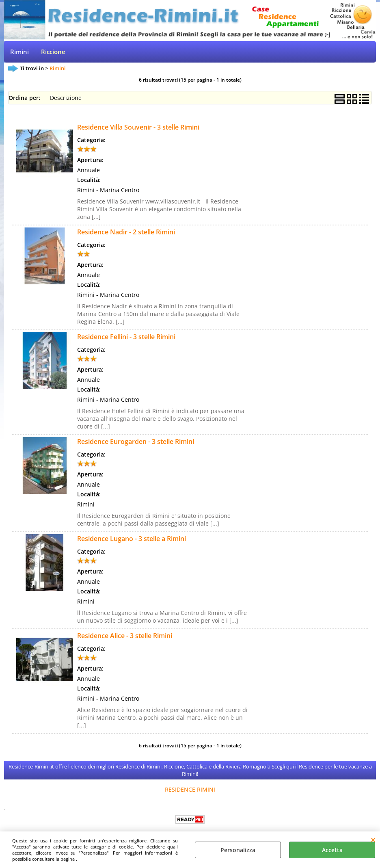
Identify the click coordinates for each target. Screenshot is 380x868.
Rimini (19, 52)
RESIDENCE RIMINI (190, 789)
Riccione (53, 52)
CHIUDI (373, 840)
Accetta (332, 850)
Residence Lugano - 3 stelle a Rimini (132, 539)
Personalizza (238, 850)
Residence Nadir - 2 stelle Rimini (126, 232)
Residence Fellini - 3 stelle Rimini (126, 337)
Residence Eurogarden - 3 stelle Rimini (136, 442)
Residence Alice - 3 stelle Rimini (125, 636)
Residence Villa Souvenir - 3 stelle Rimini (138, 127)
